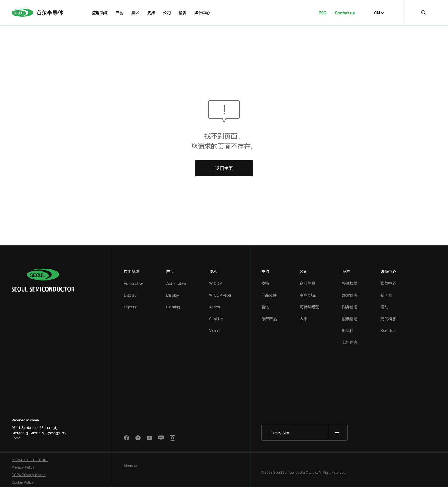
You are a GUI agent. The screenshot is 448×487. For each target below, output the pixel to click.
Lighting (131, 307)
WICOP (215, 283)
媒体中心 (388, 283)
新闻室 (386, 295)
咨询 (265, 307)
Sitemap (130, 466)
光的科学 (388, 319)
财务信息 (350, 307)
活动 (384, 307)
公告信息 (350, 342)
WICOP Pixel (220, 295)
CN (379, 13)
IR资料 (348, 330)
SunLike (216, 319)
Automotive (133, 283)
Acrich (215, 307)
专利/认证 (308, 295)
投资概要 (350, 283)
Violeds (215, 330)
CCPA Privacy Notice (29, 475)
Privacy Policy (23, 467)
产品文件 (269, 295)
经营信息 (350, 295)
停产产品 (269, 319)
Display (130, 295)
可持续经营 (309, 307)
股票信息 (350, 319)
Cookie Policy (23, 482)
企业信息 (307, 283)
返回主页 (224, 168)
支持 (265, 283)
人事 (304, 319)
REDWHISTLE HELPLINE (30, 460)
